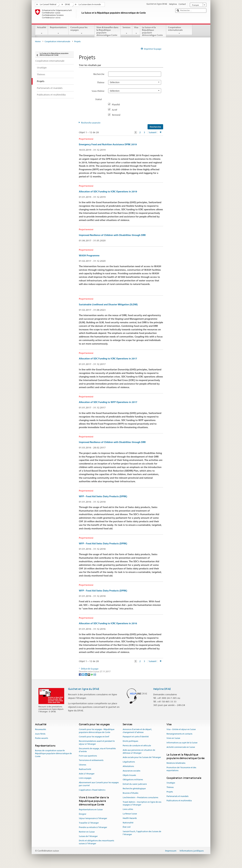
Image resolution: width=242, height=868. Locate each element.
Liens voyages (85, 778)
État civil (127, 827)
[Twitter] (83, 674)
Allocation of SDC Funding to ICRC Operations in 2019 (108, 192)
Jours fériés (40, 734)
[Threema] (89, 674)
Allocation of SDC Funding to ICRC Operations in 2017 (108, 359)
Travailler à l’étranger (89, 823)
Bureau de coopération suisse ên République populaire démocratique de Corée (53, 754)
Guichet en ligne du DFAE (84, 689)
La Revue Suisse (130, 814)
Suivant (153, 132)
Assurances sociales (131, 771)
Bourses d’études (130, 793)
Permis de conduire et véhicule (137, 746)
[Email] (95, 674)
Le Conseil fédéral (48, 4)
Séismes (82, 765)
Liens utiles (128, 809)
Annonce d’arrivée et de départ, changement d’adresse (137, 731)
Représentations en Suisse (91, 810)
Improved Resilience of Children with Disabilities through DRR (112, 235)
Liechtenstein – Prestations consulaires (140, 797)
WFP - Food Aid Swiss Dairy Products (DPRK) (103, 496)
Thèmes (170, 787)
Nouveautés (41, 729)
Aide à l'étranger (87, 774)
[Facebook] (80, 674)
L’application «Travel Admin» (92, 790)
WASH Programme (89, 255)
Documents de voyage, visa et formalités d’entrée (97, 750)
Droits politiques (130, 741)
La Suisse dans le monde (90, 4)
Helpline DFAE (162, 689)
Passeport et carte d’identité (136, 737)
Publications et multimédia (179, 801)
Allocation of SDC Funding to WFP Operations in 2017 (108, 402)
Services (126, 30)
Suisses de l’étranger (88, 836)
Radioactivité (85, 769)
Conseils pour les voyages (82, 30)
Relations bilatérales (176, 763)
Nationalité (128, 823)
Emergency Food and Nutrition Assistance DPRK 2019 (108, 144)
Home (38, 41)
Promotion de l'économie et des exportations (181, 769)
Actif (116, 110)
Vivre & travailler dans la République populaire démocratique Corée (108, 32)
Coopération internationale (179, 30)
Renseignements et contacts (179, 734)
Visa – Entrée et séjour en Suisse (181, 729)
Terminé (117, 115)
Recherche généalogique (134, 789)
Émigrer (83, 814)
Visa (136, 30)
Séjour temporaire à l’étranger (93, 818)
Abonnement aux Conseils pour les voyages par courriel (99, 784)
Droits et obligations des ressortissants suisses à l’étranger (96, 842)
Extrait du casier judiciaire (135, 784)
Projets (170, 792)
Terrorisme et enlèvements (91, 760)
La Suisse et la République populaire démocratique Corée (153, 32)
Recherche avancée (91, 123)
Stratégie (171, 783)
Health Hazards (130, 818)
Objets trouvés (129, 775)
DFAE (67, 4)
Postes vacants (42, 738)
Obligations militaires (133, 780)
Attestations (128, 766)
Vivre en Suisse (173, 738)
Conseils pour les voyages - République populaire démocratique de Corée (97, 731)
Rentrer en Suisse (87, 832)
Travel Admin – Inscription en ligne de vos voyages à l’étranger (142, 803)
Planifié (117, 105)
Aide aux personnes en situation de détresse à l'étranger (139, 752)
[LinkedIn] (86, 674)
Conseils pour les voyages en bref (94, 737)
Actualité (42, 30)
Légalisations (129, 762)
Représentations (58, 30)
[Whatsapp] (92, 674)
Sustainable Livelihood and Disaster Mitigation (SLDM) (108, 304)
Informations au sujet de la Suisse (182, 743)
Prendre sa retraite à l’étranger (93, 827)
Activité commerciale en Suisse (181, 747)
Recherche (99, 74)
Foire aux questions (88, 756)
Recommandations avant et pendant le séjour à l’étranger (97, 743)
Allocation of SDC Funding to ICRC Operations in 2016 (108, 623)
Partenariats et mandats (177, 796)
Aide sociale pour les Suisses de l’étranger (142, 757)
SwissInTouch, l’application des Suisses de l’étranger (142, 833)
